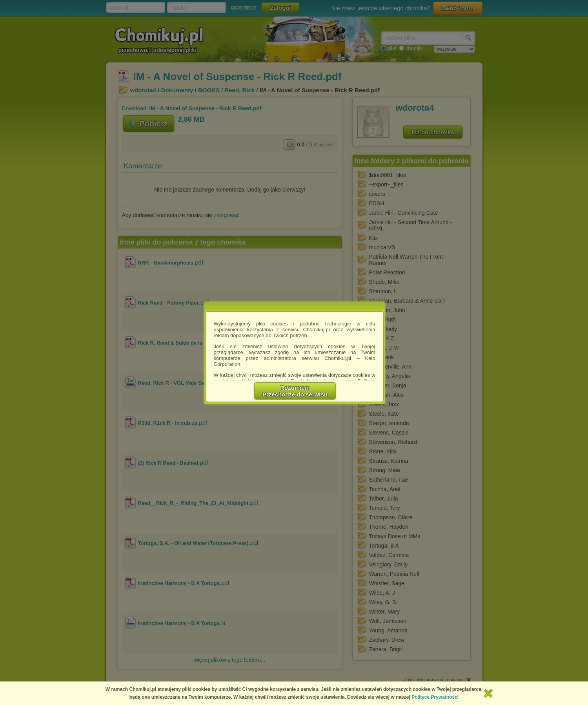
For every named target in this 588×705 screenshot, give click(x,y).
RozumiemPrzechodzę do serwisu (295, 391)
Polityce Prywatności (435, 697)
